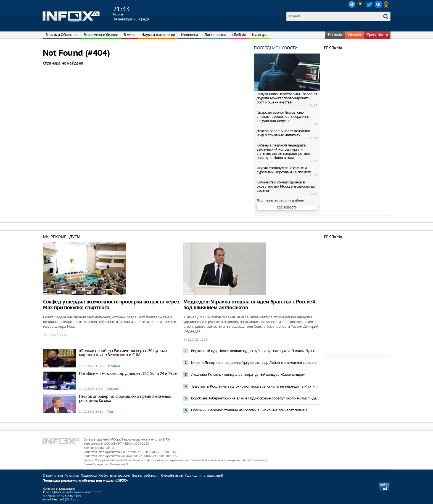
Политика (113, 366)
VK (378, 4)
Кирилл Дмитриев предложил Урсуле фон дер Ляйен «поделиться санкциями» (255, 363)
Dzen (361, 4)
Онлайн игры (172, 475)
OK (387, 4)
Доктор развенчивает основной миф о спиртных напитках (283, 133)
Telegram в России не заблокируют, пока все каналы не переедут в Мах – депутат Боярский (255, 386)
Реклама (72, 475)
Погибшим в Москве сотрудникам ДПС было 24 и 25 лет (129, 374)
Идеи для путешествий (204, 475)
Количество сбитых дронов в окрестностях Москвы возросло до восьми (286, 186)
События (113, 389)
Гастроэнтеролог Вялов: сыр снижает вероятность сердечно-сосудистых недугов (283, 117)
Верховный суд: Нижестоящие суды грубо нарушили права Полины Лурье (253, 351)
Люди (111, 412)
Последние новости (276, 48)
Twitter (369, 4)
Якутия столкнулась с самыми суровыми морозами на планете (284, 170)
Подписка (89, 475)
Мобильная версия (114, 475)
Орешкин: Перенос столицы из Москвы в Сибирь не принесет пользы (249, 410)
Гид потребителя (146, 475)
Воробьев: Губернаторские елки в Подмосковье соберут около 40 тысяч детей (255, 398)
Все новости (287, 207)
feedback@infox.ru (65, 499)
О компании (53, 475)
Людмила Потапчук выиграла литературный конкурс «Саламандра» (248, 374)
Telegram (352, 4)
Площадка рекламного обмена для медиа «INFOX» (85, 481)
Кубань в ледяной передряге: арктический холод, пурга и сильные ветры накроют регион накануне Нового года (283, 151)
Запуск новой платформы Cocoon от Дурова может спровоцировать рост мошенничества (287, 98)
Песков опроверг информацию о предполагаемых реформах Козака (125, 398)
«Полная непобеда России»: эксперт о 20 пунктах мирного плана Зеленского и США (123, 353)
